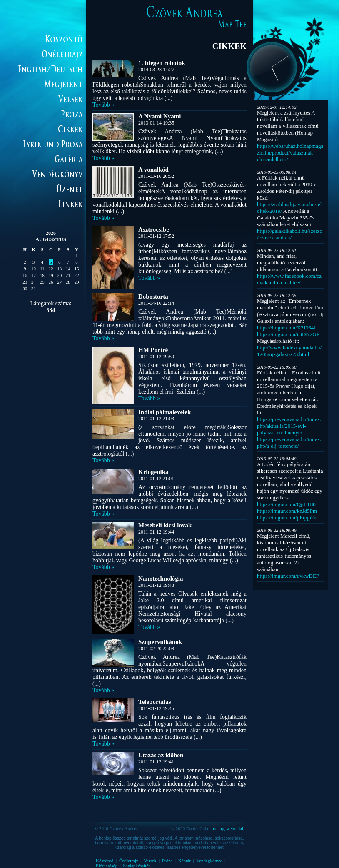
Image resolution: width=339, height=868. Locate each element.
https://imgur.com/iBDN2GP (288, 334)
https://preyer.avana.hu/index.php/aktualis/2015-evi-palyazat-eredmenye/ (289, 426)
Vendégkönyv (209, 861)
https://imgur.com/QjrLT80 (286, 504)
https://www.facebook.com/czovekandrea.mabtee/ (289, 279)
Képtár (184, 861)
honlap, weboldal (227, 828)
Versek (150, 861)
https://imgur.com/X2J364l (286, 328)
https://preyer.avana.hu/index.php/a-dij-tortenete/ (289, 443)
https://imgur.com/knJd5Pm (287, 511)
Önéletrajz (129, 861)
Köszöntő (105, 861)
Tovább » (103, 105)
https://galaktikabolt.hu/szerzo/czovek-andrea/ (290, 234)
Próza (167, 861)
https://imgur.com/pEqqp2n (287, 518)
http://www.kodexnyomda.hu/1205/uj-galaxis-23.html (289, 351)
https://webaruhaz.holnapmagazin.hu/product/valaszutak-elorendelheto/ (290, 153)
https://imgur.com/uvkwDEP (288, 576)
